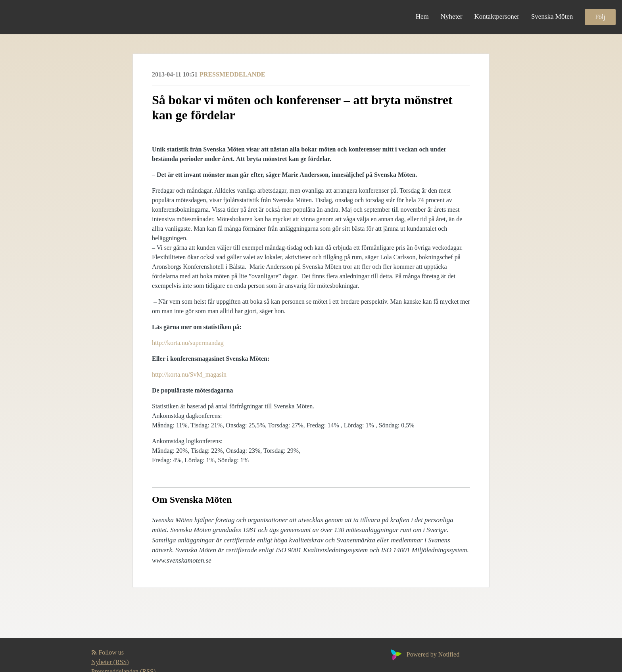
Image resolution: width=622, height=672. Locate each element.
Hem (422, 16)
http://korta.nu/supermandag (188, 343)
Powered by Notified (424, 654)
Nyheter (452, 16)
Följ (600, 17)
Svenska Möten (552, 16)
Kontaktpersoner (497, 16)
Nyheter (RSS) (110, 662)
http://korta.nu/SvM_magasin (189, 374)
